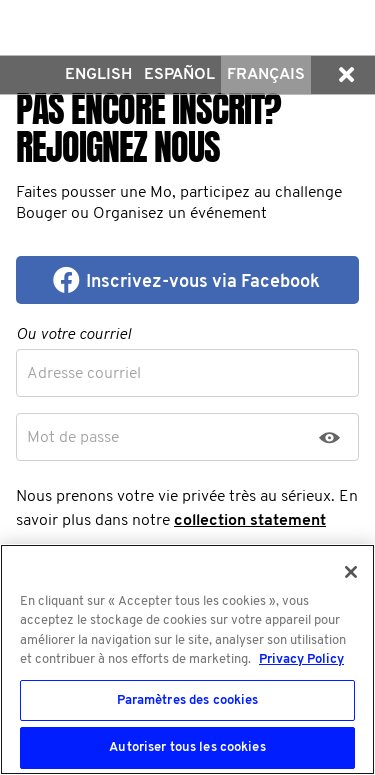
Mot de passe (73, 438)
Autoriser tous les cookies (187, 747)
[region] (187, 659)
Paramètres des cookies (188, 700)
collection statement (250, 521)
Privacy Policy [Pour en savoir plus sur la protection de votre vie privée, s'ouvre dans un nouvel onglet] (301, 659)
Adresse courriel (84, 374)
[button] (346, 75)
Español (179, 75)
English (98, 75)
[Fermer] (351, 572)
